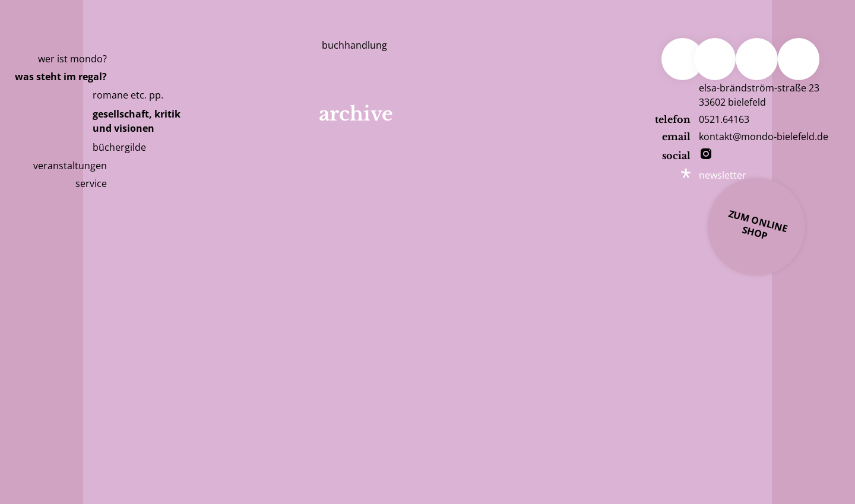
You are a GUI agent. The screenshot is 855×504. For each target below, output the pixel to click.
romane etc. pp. (128, 95)
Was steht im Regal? (61, 77)
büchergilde (119, 147)
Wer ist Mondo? (72, 59)
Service (91, 183)
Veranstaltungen (70, 166)
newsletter (723, 175)
